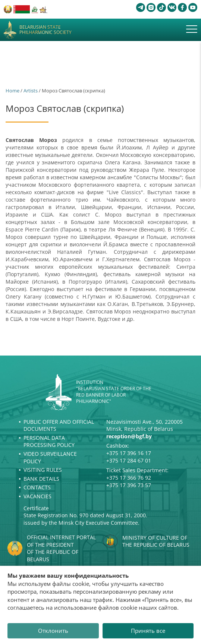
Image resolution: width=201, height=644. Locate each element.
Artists (31, 91)
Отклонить (53, 631)
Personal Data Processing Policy (49, 441)
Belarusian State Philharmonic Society (45, 30)
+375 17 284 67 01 (129, 460)
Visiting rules (43, 470)
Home (12, 91)
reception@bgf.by (129, 436)
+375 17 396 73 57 (129, 485)
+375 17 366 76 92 (129, 478)
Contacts (37, 487)
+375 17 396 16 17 (129, 453)
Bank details (41, 479)
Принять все (148, 631)
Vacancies (37, 496)
